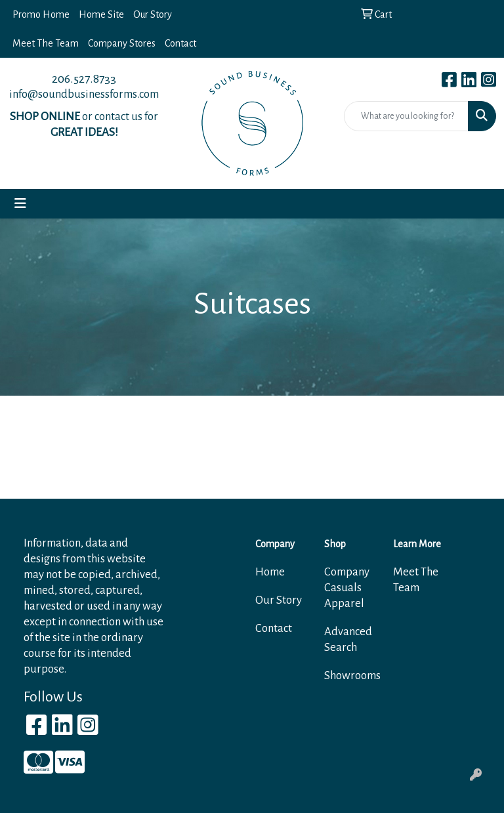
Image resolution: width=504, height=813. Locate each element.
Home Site (101, 14)
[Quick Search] (406, 116)
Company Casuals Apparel (347, 588)
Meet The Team (46, 43)
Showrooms (351, 676)
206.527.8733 (84, 79)
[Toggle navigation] (20, 204)
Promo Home (41, 14)
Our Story (153, 14)
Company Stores (122, 43)
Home (270, 572)
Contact (180, 43)
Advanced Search (348, 639)
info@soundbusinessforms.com (84, 94)
